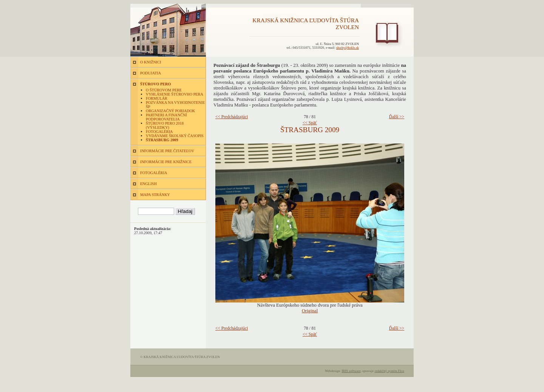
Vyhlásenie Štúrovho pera (175, 94)
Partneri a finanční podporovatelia (166, 117)
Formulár (157, 98)
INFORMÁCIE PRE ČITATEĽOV (167, 151)
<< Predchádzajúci (232, 117)
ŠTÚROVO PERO (155, 84)
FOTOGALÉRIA (154, 173)
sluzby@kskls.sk (348, 48)
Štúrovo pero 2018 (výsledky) (165, 125)
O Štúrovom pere (164, 90)
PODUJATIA (151, 73)
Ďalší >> (397, 117)
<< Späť (310, 123)
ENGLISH (148, 184)
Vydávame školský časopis (175, 136)
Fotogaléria (159, 132)
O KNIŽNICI (151, 62)
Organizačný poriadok (171, 111)
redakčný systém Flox (389, 371)
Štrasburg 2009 (162, 140)
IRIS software (351, 371)
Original (310, 311)
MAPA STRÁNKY (155, 195)
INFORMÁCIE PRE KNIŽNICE (166, 162)
